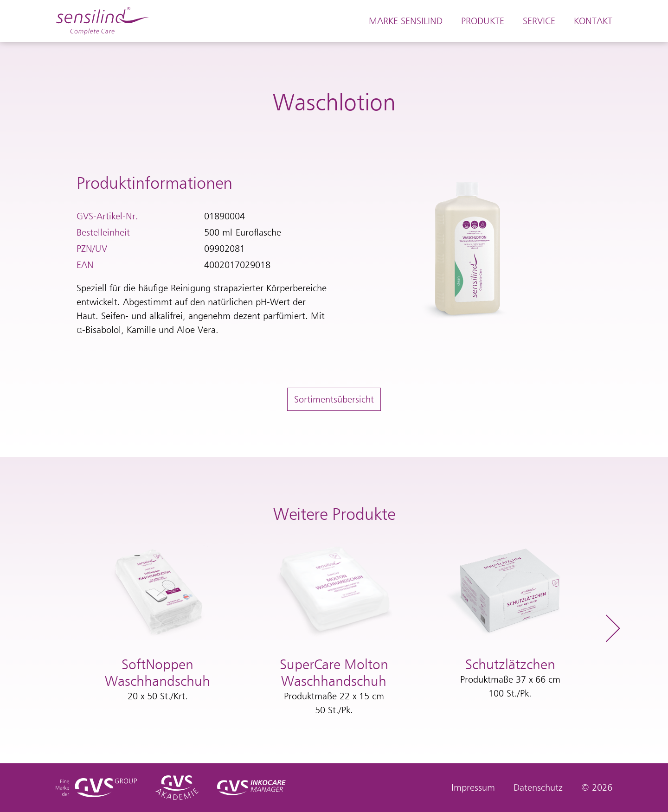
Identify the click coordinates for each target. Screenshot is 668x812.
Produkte (483, 21)
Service (539, 21)
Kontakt (593, 21)
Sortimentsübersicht (334, 399)
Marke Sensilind (406, 21)
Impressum (473, 787)
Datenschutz (538, 787)
